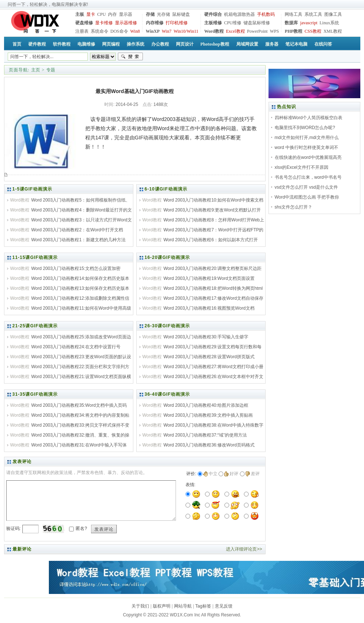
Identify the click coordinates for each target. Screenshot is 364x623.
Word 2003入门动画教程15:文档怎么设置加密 (76, 268)
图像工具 (333, 14)
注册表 (82, 31)
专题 (51, 70)
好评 (231, 474)
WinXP (153, 31)
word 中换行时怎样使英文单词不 (307, 147)
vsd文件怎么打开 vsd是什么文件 (307, 187)
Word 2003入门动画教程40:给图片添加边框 (206, 405)
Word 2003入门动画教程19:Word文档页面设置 (209, 278)
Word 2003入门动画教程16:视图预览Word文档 (209, 308)
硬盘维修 (84, 23)
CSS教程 (313, 31)
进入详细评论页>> (244, 549)
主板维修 (213, 23)
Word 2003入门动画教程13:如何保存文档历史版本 (80, 288)
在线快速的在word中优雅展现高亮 (308, 157)
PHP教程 (293, 31)
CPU (102, 14)
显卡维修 (104, 23)
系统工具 (313, 14)
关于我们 (140, 606)
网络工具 (293, 14)
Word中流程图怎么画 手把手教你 (307, 197)
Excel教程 (235, 31)
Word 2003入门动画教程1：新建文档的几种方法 (78, 240)
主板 (80, 14)
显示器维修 (126, 23)
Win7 (167, 31)
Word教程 (214, 31)
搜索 (130, 57)
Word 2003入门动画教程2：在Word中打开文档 (77, 230)
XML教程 (333, 31)
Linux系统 (329, 23)
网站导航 (183, 606)
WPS (275, 31)
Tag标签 (203, 606)
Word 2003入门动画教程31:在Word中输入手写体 (79, 445)
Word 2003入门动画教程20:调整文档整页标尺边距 (212, 268)
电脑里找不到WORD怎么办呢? (305, 128)
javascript (309, 23)
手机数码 (266, 14)
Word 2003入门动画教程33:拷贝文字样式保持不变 (80, 425)
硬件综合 (213, 14)
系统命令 (100, 31)
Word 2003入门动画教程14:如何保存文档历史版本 (80, 278)
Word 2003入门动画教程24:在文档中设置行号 (76, 347)
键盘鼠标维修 (257, 23)
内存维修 (155, 23)
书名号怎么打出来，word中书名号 (308, 177)
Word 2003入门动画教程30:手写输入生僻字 (206, 337)
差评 (253, 474)
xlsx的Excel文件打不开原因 (302, 167)
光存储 (163, 14)
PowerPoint (257, 31)
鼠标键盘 (181, 14)
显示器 (126, 14)
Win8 (135, 31)
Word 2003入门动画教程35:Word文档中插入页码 (79, 405)
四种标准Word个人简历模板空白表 (309, 118)
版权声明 (162, 606)
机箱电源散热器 (239, 14)
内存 (112, 14)
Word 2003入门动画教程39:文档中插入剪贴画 (208, 415)
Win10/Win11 (186, 31)
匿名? (81, 528)
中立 (210, 474)
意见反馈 (224, 606)
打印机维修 (177, 23)
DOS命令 (119, 31)
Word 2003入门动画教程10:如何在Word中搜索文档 (213, 200)
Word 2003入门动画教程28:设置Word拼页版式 (209, 357)
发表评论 (104, 529)
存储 (150, 14)
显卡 (91, 14)
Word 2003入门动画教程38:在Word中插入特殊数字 (213, 425)
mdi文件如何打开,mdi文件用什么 (307, 138)
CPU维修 (233, 23)
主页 (36, 70)
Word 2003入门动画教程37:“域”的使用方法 (205, 435)
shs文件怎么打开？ (294, 207)
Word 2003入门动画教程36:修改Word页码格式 (209, 445)
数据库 (291, 23)
